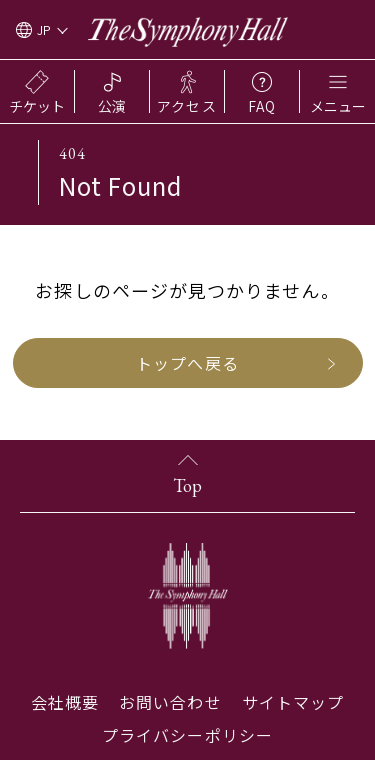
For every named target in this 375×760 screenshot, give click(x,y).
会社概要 (65, 702)
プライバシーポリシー (187, 735)
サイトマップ (293, 702)
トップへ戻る (187, 363)
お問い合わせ (170, 702)
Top (187, 485)
